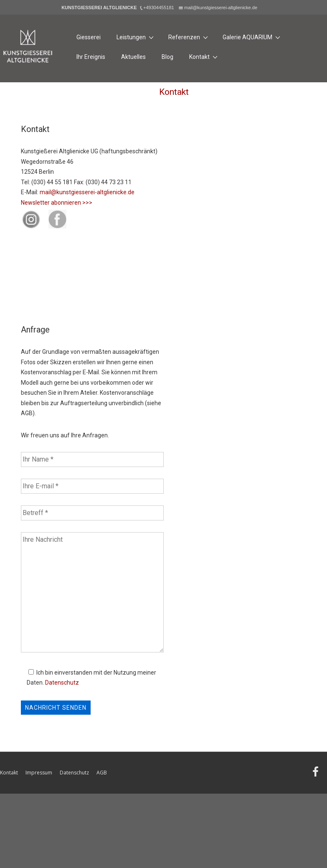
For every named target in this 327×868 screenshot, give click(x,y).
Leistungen (136, 37)
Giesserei (89, 37)
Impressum (39, 773)
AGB (102, 773)
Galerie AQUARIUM (252, 37)
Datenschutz (62, 683)
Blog (167, 57)
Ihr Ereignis (91, 57)
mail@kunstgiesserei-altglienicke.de (87, 192)
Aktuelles (133, 57)
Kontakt (204, 57)
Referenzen (189, 37)
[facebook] (317, 775)
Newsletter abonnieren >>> (57, 203)
